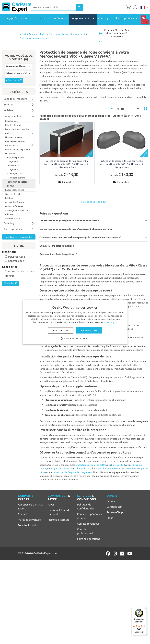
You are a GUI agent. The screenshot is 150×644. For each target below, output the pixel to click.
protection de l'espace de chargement (73, 472)
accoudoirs (130, 468)
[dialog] (75, 322)
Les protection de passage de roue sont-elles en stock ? (69, 220)
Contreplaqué (16, 261)
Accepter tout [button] (89, 330)
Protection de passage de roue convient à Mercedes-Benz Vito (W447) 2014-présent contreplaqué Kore (66, 164)
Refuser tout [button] (61, 330)
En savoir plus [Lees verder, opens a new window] (111, 322)
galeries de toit (83, 468)
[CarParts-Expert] (17, 7)
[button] (75, 339)
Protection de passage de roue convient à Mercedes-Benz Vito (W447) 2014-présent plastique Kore (121, 164)
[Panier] (129, 7)
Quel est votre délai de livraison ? (57, 246)
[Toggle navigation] (115, 33)
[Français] (144, 7)
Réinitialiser (14, 80)
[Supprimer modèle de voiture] (100, 42)
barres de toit (118, 465)
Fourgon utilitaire (37, 34)
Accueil (23, 34)
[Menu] (145, 609)
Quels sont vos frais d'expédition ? (58, 254)
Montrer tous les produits (19, 237)
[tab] (19, 252)
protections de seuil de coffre (91, 465)
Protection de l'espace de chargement (67, 34)
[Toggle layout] (145, 109)
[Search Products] (79, 7)
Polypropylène (17, 256)
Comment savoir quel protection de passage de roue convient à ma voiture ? (80, 237)
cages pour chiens (60, 468)
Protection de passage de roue (34, 38)
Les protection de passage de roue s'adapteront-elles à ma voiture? (76, 229)
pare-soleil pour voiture (108, 468)
